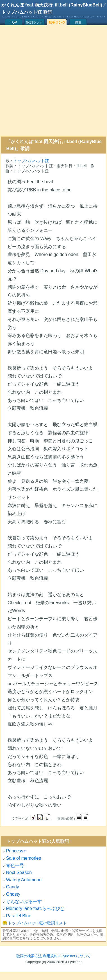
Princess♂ (16, 851)
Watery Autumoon (24, 880)
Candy (12, 887)
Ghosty (13, 894)
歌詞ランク (35, 22)
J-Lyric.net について (75, 956)
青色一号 (15, 865)
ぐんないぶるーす (24, 901)
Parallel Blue (19, 916)
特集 (78, 22)
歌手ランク (57, 22)
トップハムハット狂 (31, 161)
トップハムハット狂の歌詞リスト (37, 923)
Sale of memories (23, 858)
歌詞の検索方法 (29, 956)
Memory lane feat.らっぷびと (35, 908)
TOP (13, 22)
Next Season (19, 873)
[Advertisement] (53, 81)
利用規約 (50, 956)
